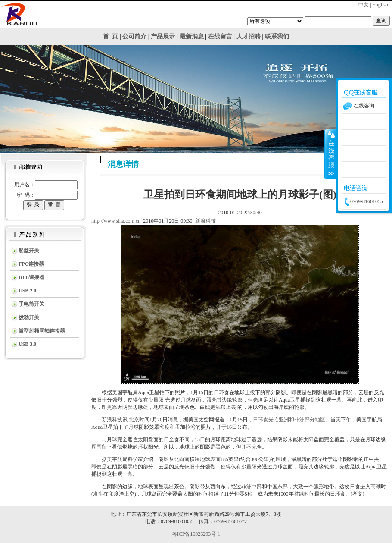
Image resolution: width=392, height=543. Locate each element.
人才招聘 (249, 36)
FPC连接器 (31, 264)
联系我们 (277, 36)
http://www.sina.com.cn (116, 221)
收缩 (330, 154)
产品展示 (163, 36)
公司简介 (134, 36)
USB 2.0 (27, 291)
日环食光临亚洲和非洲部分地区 (289, 420)
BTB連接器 (31, 277)
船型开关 (29, 251)
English (380, 5)
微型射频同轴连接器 (42, 331)
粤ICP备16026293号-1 (196, 534)
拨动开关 (29, 317)
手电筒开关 (31, 304)
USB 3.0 (27, 344)
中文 (364, 5)
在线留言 (220, 36)
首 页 (110, 36)
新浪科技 (205, 221)
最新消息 (192, 36)
